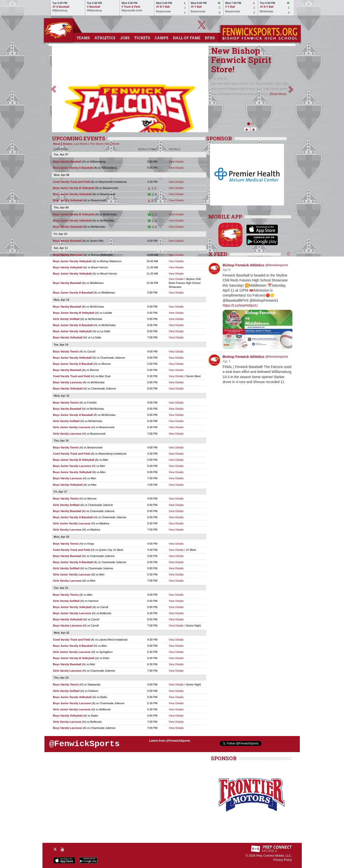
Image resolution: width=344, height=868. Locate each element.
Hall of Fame (187, 38)
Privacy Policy (283, 860)
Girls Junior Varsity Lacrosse (72, 427)
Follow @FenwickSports (280, 745)
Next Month (112, 144)
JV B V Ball (163, 7)
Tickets (142, 38)
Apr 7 (227, 361)
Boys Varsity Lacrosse (68, 382)
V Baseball (93, 7)
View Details (176, 162)
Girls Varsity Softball (66, 319)
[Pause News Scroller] (254, 129)
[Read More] (278, 94)
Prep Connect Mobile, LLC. (274, 856)
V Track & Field (131, 7)
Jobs (125, 38)
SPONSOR (219, 138)
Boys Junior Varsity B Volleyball (74, 188)
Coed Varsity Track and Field (72, 182)
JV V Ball (196, 7)
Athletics (105, 38)
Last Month (81, 144)
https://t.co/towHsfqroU (240, 305)
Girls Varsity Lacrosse (67, 434)
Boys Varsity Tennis (66, 351)
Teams (83, 38)
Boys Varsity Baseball (67, 162)
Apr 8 (227, 270)
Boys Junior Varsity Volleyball (72, 194)
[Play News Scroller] (247, 129)
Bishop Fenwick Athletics (244, 265)
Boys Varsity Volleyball (68, 200)
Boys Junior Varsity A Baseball (73, 168)
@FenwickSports (84, 744)
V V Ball (230, 7)
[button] (54, 89)
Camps (162, 38)
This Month (97, 144)
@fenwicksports (277, 265)
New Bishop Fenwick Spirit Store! (241, 60)
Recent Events (63, 144)
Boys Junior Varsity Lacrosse (72, 466)
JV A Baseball (61, 7)
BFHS (210, 38)
